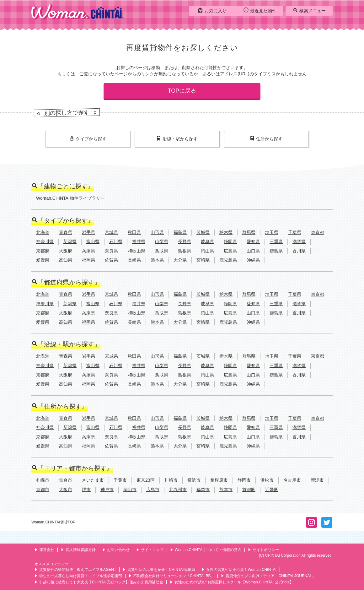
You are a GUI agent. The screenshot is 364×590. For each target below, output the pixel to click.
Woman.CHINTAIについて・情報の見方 (206, 550)
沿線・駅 (177, 139)
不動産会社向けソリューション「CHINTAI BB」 (171, 576)
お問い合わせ (116, 550)
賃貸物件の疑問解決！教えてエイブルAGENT (75, 570)
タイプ (88, 139)
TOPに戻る (182, 91)
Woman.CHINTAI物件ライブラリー (70, 198)
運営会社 (44, 550)
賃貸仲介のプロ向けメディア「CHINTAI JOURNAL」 (268, 576)
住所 (266, 139)
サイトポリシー (263, 550)
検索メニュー (309, 10)
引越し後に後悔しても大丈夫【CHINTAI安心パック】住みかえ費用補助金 (99, 582)
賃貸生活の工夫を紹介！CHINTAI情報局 (159, 570)
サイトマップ (150, 550)
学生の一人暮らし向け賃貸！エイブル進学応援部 (78, 576)
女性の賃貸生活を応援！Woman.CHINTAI (239, 570)
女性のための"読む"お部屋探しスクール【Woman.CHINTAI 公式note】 (232, 582)
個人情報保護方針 (78, 550)
